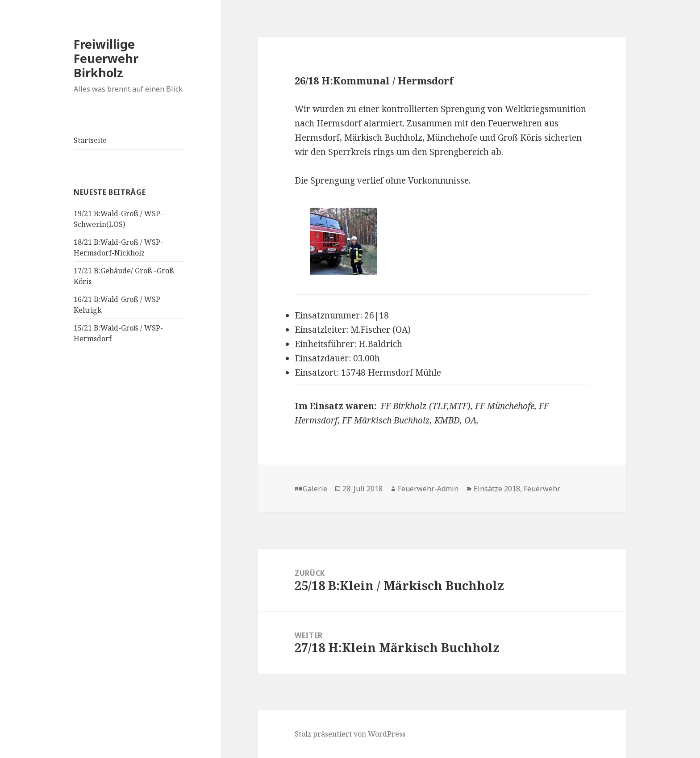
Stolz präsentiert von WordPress (350, 734)
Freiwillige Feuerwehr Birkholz (106, 58)
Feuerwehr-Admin (428, 489)
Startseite (90, 140)
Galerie (315, 489)
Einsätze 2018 (497, 489)
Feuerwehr (542, 489)
